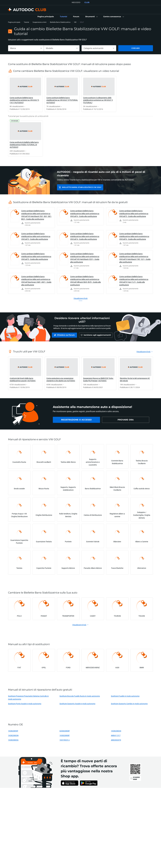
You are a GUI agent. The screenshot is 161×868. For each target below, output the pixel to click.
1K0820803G (13, 740)
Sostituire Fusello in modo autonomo (125, 696)
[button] (91, 17)
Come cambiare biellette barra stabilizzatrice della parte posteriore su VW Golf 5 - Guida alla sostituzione (36, 256)
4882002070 (116, 740)
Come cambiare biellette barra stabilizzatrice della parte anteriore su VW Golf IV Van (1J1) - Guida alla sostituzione (134, 281)
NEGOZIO (76, 2)
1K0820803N (13, 735)
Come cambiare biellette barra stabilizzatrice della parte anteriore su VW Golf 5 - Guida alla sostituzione (134, 213)
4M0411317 (116, 735)
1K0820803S (116, 731)
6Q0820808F (65, 731)
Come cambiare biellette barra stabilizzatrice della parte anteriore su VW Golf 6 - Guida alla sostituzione (85, 213)
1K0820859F (13, 731)
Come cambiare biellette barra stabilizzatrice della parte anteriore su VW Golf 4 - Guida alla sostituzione (85, 236)
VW (75, 22)
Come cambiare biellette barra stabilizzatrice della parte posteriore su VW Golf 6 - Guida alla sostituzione (134, 236)
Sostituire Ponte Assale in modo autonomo (25, 704)
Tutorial (26, 22)
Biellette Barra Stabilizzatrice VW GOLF (82, 187)
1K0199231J (65, 740)
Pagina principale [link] (14, 22)
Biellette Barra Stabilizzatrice (60, 22)
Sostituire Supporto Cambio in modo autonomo (129, 704)
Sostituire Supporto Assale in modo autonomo (77, 704)
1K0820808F (65, 735)
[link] (46, 17)
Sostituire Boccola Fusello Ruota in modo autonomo (80, 696)
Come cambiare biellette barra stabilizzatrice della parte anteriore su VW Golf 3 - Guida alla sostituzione (36, 236)
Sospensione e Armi (39, 22)
